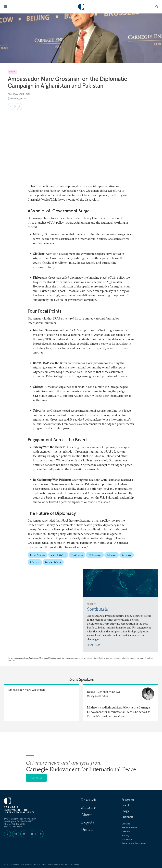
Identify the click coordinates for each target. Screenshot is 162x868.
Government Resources (134, 843)
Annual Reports (129, 828)
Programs (128, 800)
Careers (126, 832)
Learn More (94, 645)
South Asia (77, 555)
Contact (126, 824)
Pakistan (112, 555)
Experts (88, 822)
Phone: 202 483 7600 (15, 824)
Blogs (125, 811)
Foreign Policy (53, 562)
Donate (87, 829)
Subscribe (37, 778)
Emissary (88, 807)
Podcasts (127, 817)
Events (126, 805)
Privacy (125, 835)
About (86, 815)
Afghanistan (95, 555)
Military (35, 562)
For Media (127, 839)
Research (89, 800)
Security (127, 555)
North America (38, 555)
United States (58, 555)
